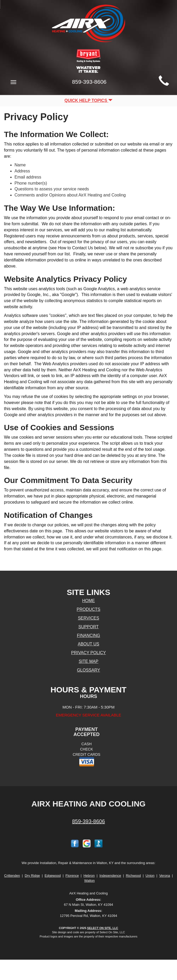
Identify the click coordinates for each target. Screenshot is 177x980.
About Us (88, 644)
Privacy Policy (88, 653)
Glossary (88, 670)
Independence (110, 876)
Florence (72, 876)
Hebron (89, 876)
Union (150, 876)
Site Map (89, 661)
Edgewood (53, 876)
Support (88, 627)
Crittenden (12, 876)
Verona (164, 876)
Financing (88, 636)
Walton (90, 881)
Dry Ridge (32, 876)
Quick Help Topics (89, 100)
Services (89, 618)
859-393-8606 (89, 821)
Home (88, 601)
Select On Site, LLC (103, 928)
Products (88, 609)
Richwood (133, 876)
